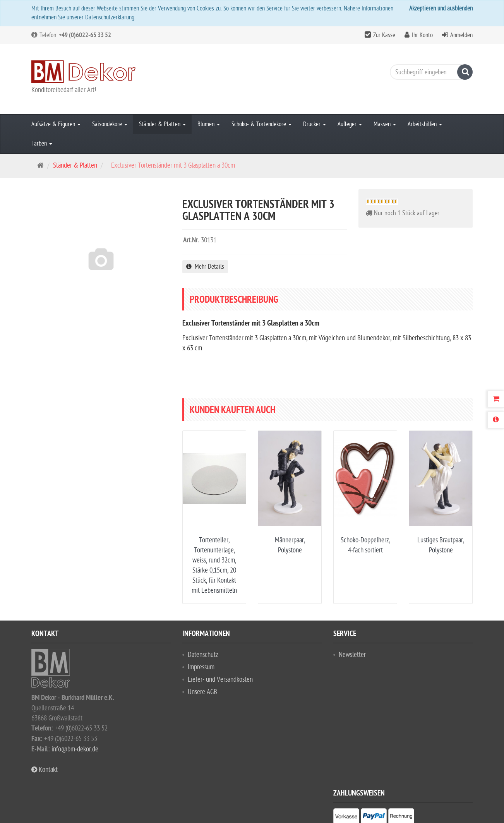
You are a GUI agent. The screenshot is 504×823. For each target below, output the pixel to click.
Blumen (209, 124)
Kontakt (45, 770)
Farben (42, 144)
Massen (385, 124)
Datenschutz (203, 655)
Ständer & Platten (162, 124)
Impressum (201, 667)
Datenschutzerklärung (110, 17)
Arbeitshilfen (425, 124)
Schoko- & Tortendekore (261, 124)
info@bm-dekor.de (75, 749)
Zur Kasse (384, 35)
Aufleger (350, 124)
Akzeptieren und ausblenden (441, 9)
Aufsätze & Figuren (56, 124)
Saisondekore (110, 124)
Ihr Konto (422, 35)
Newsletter (352, 655)
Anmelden (461, 35)
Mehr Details (205, 267)
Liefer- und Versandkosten (220, 680)
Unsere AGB (202, 692)
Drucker (315, 124)
